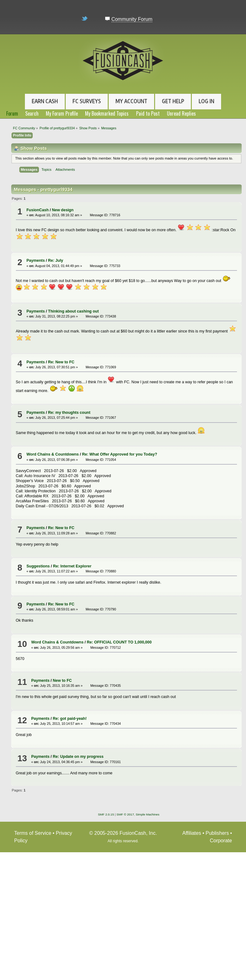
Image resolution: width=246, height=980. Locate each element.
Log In (206, 101)
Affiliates (192, 833)
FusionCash (38, 210)
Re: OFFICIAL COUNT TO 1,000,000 (119, 642)
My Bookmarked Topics (107, 113)
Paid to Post (148, 113)
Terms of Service (33, 833)
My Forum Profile (62, 113)
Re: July (56, 261)
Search (32, 113)
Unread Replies (181, 113)
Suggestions (38, 566)
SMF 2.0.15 (106, 814)
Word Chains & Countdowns (53, 454)
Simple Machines (148, 814)
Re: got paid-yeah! (70, 719)
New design (63, 210)
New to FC (62, 681)
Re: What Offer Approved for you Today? (119, 454)
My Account (131, 101)
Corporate (221, 841)
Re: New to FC (61, 362)
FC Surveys (87, 101)
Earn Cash (45, 101)
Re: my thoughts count (69, 413)
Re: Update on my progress (78, 757)
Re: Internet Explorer (72, 566)
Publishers (217, 833)
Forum (12, 113)
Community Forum (132, 19)
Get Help (173, 101)
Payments (36, 261)
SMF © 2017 (125, 814)
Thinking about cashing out (73, 311)
